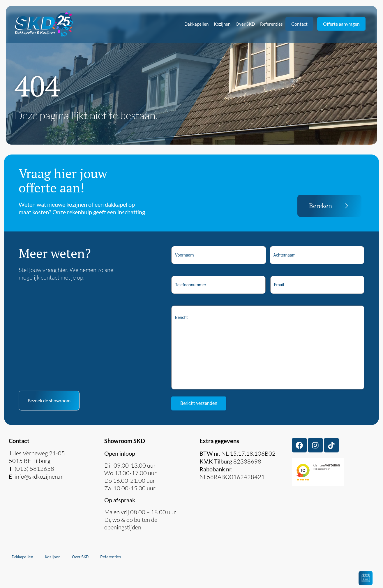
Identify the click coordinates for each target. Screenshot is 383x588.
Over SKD (245, 24)
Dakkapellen (196, 24)
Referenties (271, 24)
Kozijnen (222, 24)
